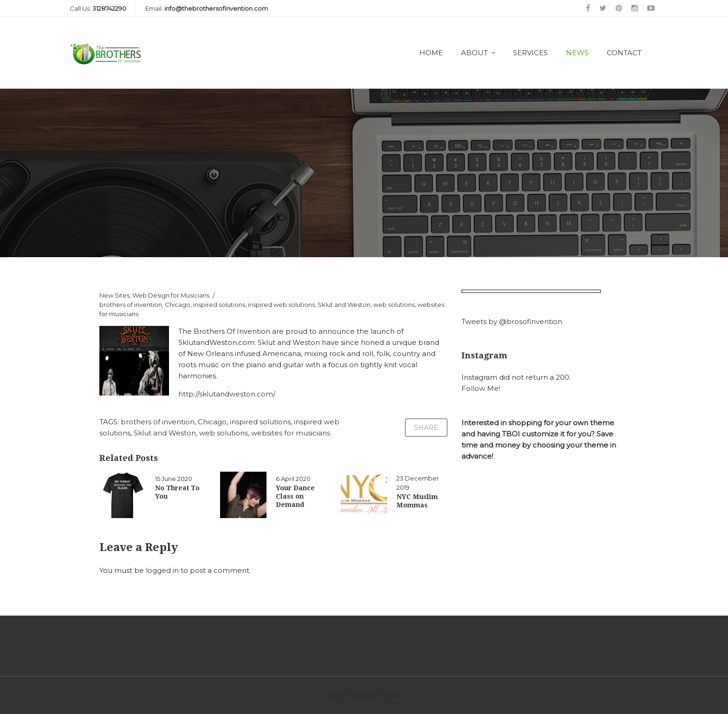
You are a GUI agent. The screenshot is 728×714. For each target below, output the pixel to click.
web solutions (394, 305)
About (474, 53)
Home (431, 53)
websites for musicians (291, 433)
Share (426, 428)
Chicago (178, 305)
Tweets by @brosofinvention (512, 321)
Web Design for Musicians (171, 295)
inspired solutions (219, 305)
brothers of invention (131, 305)
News (577, 53)
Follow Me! (481, 388)
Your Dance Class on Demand (295, 496)
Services (530, 53)
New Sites (114, 295)
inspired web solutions (281, 305)
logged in (162, 570)
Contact (624, 53)
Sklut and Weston (344, 305)
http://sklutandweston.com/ (227, 394)
